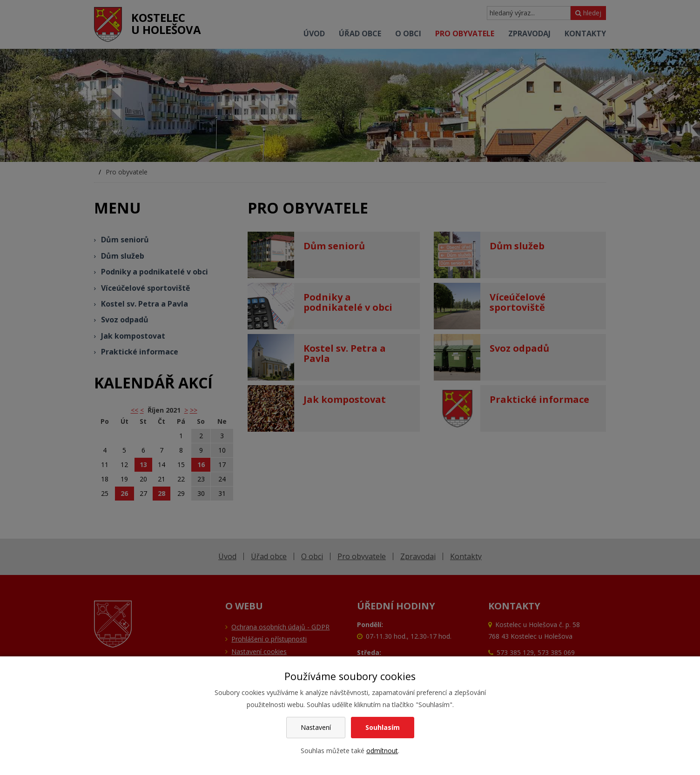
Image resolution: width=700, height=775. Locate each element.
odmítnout (382, 751)
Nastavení (316, 727)
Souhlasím (383, 727)
